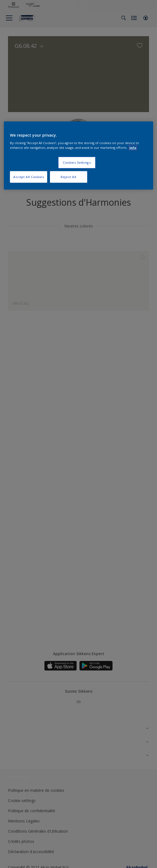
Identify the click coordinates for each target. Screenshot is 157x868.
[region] (78, 155)
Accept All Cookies (29, 177)
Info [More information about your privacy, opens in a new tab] (133, 148)
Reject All (69, 177)
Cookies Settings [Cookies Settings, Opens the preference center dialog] (77, 162)
